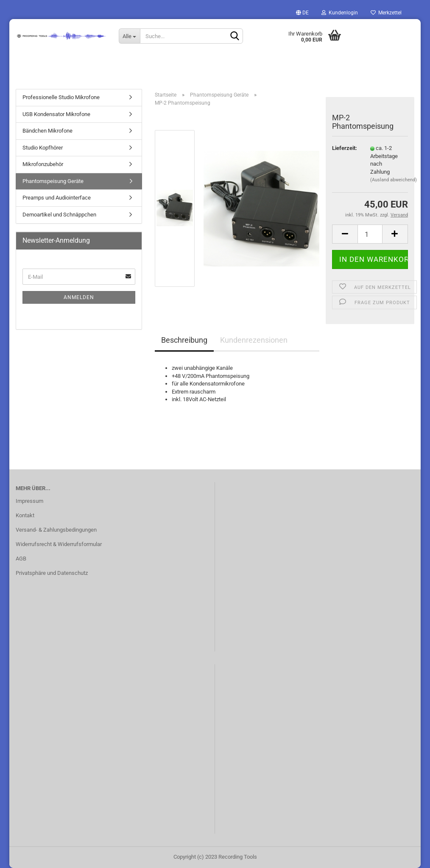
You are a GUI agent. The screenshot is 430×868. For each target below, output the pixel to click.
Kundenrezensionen (254, 340)
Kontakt (25, 515)
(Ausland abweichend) (394, 180)
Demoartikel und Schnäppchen (59, 215)
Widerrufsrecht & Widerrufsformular (59, 544)
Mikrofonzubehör (43, 164)
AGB (21, 559)
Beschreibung (184, 340)
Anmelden (79, 297)
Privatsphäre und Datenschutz (52, 573)
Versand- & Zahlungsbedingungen (56, 530)
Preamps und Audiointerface (57, 198)
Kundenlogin (340, 13)
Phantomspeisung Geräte (53, 181)
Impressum (29, 501)
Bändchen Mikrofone (47, 131)
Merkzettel (386, 13)
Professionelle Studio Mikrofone (61, 97)
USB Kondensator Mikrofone (56, 114)
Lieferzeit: (345, 148)
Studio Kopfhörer (43, 148)
